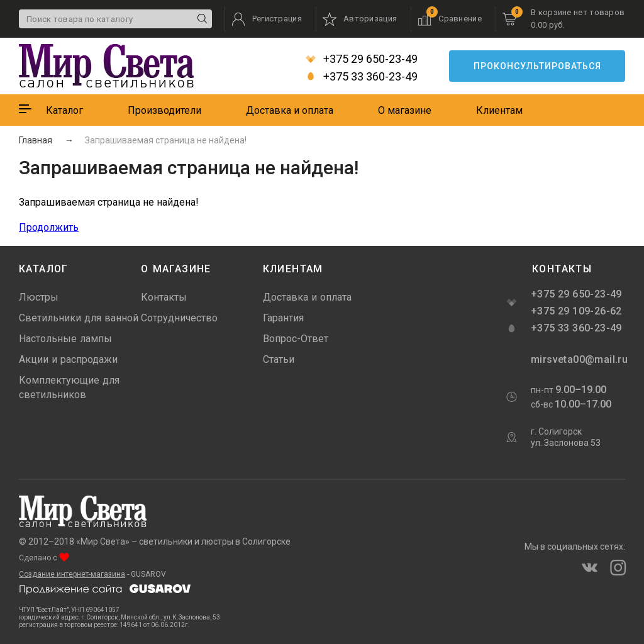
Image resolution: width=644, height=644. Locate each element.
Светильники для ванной (79, 318)
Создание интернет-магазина (72, 574)
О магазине (405, 110)
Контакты (164, 297)
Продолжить (49, 227)
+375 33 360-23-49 (362, 77)
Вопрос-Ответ (296, 339)
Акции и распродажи (68, 359)
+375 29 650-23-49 (362, 59)
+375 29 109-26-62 (576, 311)
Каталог (64, 110)
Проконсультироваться (537, 66)
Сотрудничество (179, 318)
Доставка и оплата (290, 110)
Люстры (39, 297)
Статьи (279, 359)
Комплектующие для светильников (69, 387)
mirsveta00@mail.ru (578, 359)
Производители (164, 110)
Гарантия (283, 318)
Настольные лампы (65, 339)
